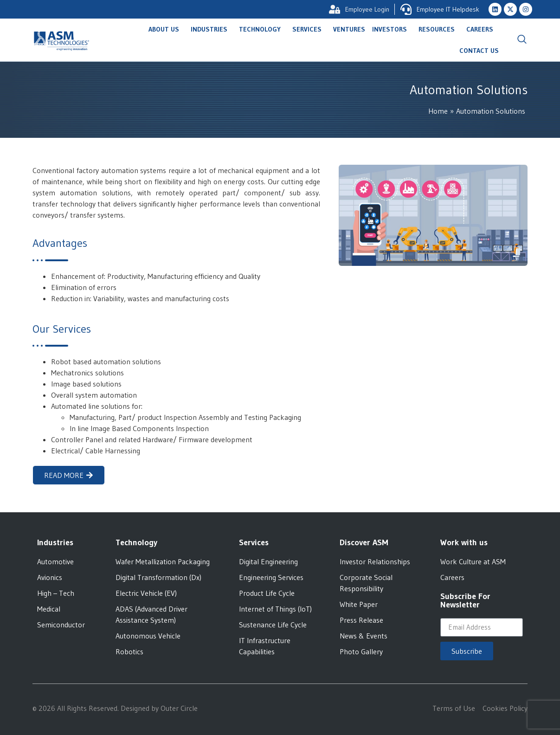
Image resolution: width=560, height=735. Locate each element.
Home (438, 111)
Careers (482, 29)
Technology (262, 29)
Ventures (349, 29)
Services (309, 29)
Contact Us (479, 51)
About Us (166, 29)
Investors (392, 29)
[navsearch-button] (522, 40)
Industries (211, 29)
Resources (439, 29)
